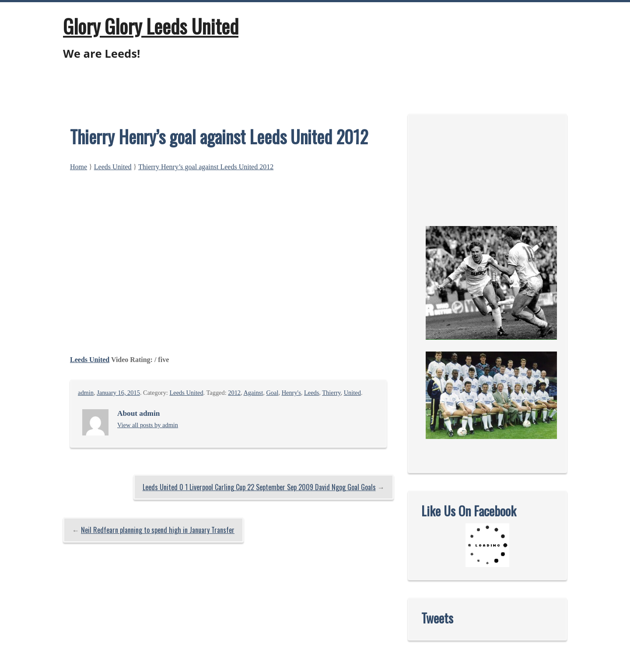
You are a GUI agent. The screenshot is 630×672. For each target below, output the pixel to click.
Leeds (311, 393)
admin (86, 393)
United (352, 393)
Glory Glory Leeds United (151, 26)
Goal (272, 393)
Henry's (291, 393)
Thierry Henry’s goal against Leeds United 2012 (206, 167)
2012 (234, 393)
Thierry (331, 393)
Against (253, 393)
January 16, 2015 (118, 393)
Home (79, 167)
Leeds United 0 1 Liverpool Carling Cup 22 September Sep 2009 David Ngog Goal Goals (259, 487)
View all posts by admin (148, 425)
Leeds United (113, 167)
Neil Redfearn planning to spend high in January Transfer (158, 530)
